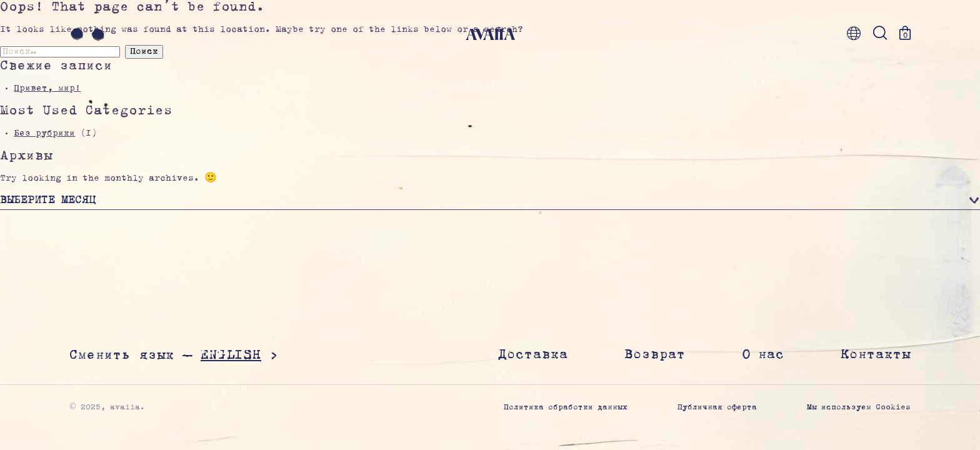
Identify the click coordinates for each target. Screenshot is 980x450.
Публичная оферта (717, 408)
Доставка (533, 355)
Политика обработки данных (566, 408)
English (231, 355)
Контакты (876, 355)
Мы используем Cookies (859, 408)
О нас (763, 355)
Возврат (655, 355)
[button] (490, 202)
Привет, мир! (47, 89)
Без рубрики (44, 134)
